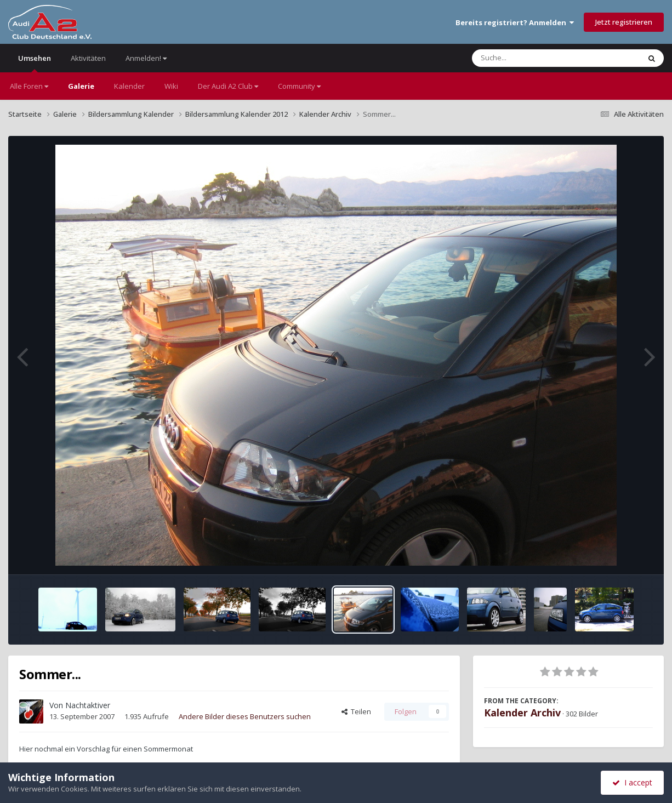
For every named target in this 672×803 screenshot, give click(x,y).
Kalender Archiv (522, 713)
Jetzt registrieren (624, 22)
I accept (632, 782)
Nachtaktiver (88, 705)
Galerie (81, 86)
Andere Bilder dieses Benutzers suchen (245, 716)
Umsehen (35, 63)
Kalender (129, 86)
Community (299, 86)
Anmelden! (146, 58)
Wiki (171, 86)
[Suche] (534, 58)
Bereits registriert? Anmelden (515, 22)
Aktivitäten (88, 58)
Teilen (356, 711)
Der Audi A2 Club (228, 86)
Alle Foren (29, 86)
